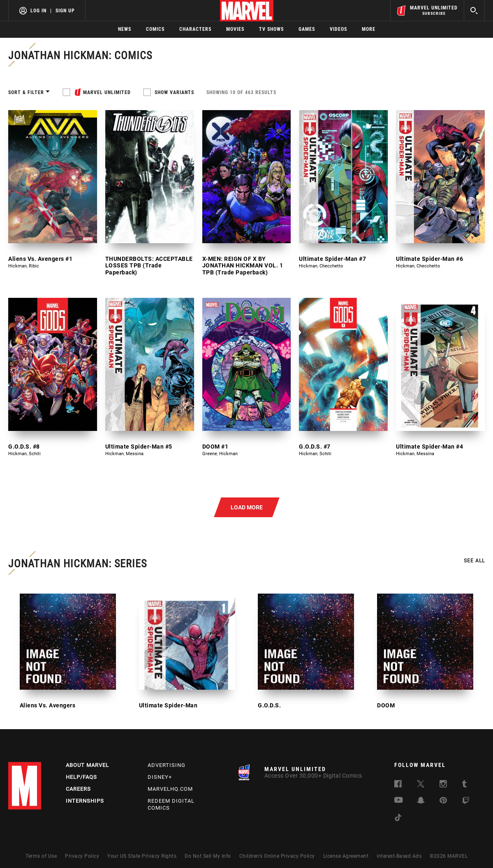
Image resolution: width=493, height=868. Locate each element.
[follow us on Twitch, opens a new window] (466, 802)
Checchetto (331, 266)
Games (307, 29)
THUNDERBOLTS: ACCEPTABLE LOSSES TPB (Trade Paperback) (149, 266)
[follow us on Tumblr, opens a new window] (464, 785)
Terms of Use (41, 856)
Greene (210, 454)
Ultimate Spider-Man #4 (429, 447)
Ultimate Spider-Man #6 (429, 259)
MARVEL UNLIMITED (107, 92)
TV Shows (271, 29)
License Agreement (346, 856)
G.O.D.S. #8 (24, 447)
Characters (195, 29)
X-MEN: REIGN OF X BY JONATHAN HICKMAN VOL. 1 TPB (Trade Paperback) (243, 266)
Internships (85, 801)
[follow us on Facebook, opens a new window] (398, 785)
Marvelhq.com (170, 789)
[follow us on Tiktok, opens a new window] (398, 819)
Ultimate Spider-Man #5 (139, 447)
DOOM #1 (215, 447)
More (369, 29)
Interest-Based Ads (399, 856)
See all (474, 561)
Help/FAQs (81, 777)
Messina (135, 454)
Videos (338, 29)
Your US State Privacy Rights (142, 856)
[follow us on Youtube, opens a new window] (399, 801)
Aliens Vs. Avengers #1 (40, 259)
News (125, 29)
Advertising (167, 765)
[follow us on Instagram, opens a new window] (443, 785)
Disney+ (160, 777)
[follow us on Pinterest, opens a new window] (443, 801)
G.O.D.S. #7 (315, 447)
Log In (38, 11)
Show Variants (174, 92)
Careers (78, 789)
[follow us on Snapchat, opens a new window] (421, 802)
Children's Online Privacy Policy (277, 856)
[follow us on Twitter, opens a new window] (421, 785)
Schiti (35, 454)
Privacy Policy (82, 856)
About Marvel (87, 765)
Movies (235, 29)
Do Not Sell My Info (208, 856)
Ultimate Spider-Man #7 (332, 259)
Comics (155, 29)
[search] (474, 10)
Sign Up (65, 11)
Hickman (17, 266)
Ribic (34, 266)
